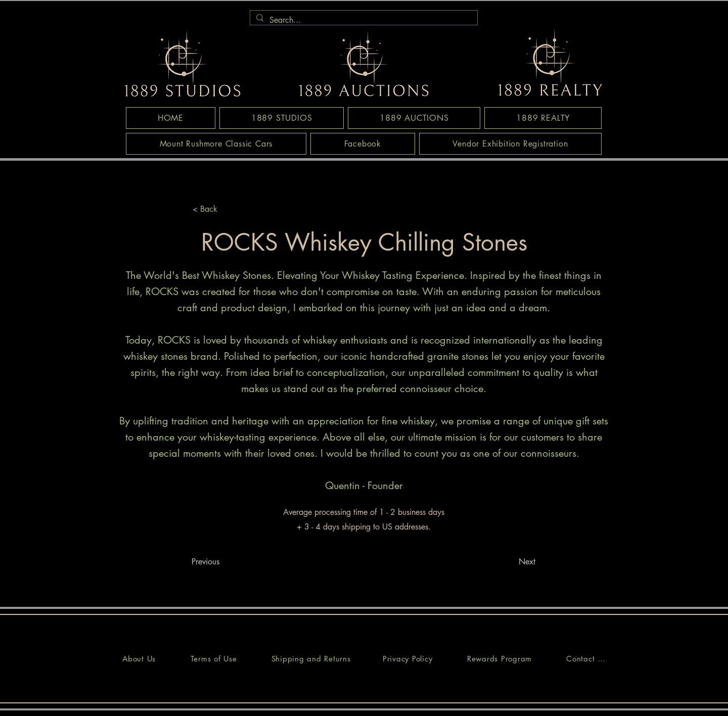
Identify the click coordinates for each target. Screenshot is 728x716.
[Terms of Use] (214, 658)
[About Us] (139, 658)
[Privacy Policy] (407, 658)
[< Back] (226, 209)
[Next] (510, 561)
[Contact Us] (586, 658)
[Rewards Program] (499, 658)
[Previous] (225, 561)
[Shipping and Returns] (311, 658)
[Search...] (363, 20)
